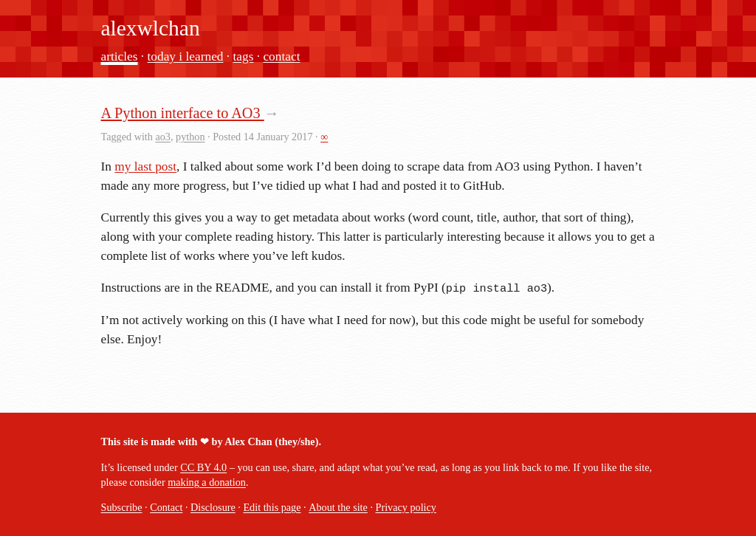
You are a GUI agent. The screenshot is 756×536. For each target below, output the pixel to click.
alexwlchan (151, 28)
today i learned (186, 56)
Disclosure (213, 507)
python (190, 137)
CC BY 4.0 (203, 467)
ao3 (163, 137)
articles (120, 56)
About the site (338, 507)
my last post (145, 166)
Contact (166, 507)
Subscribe (122, 507)
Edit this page (272, 507)
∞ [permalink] (324, 137)
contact (281, 56)
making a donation (207, 482)
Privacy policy (406, 507)
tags (244, 56)
